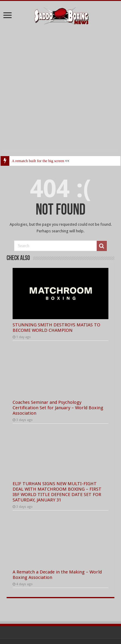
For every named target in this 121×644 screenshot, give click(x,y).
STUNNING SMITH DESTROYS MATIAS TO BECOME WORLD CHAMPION (56, 328)
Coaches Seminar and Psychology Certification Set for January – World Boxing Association (58, 408)
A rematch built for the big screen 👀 (41, 161)
